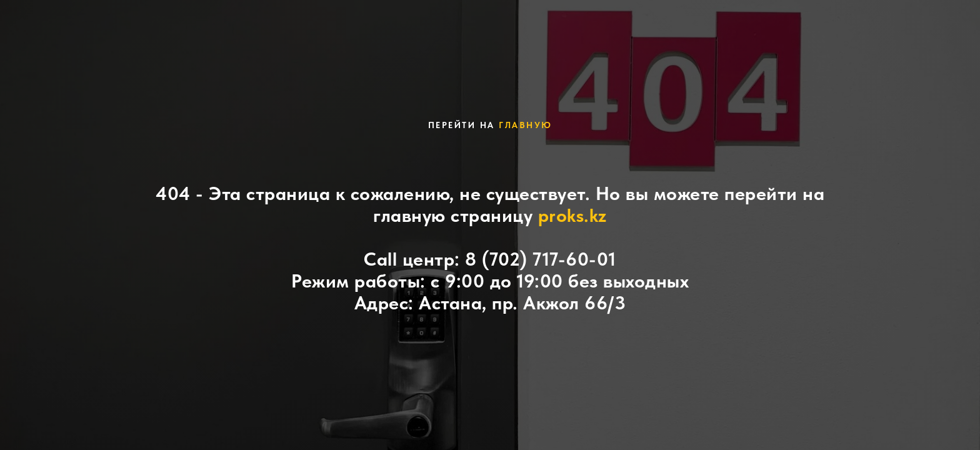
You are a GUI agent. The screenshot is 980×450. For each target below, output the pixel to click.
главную (526, 125)
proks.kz (572, 215)
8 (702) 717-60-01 (541, 259)
